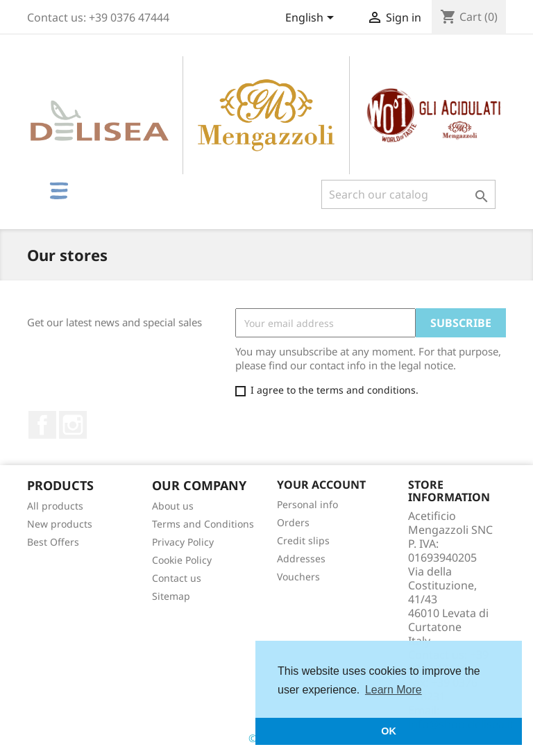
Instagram (73, 425)
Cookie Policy (182, 560)
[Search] (408, 194)
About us (173, 506)
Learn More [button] (394, 690)
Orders (293, 522)
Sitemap (171, 596)
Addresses (301, 558)
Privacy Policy (183, 542)
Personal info (307, 504)
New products (60, 524)
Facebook (42, 425)
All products (55, 506)
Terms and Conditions (203, 524)
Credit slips (303, 540)
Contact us (177, 578)
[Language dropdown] (312, 19)
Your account (321, 485)
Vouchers (298, 577)
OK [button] (389, 731)
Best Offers (53, 542)
